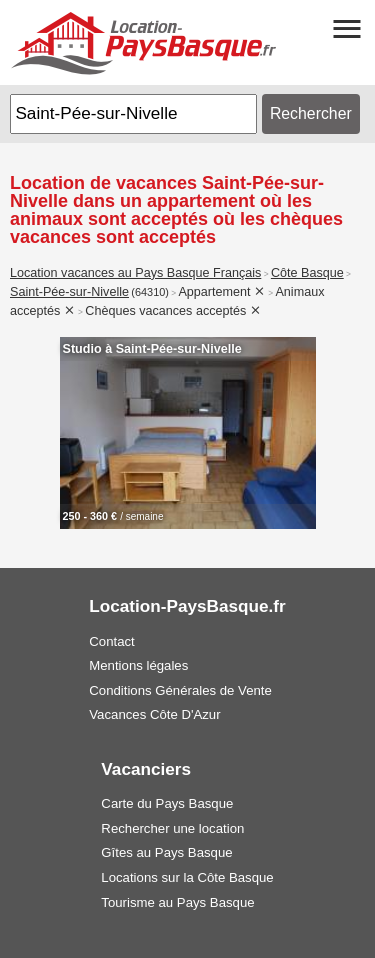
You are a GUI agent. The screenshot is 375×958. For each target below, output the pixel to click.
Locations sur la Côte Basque (187, 877)
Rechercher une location (172, 828)
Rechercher (311, 113)
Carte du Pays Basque (167, 803)
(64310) (150, 292)
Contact (111, 641)
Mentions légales (138, 665)
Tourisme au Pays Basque (177, 902)
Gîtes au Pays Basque (166, 852)
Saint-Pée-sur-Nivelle (69, 292)
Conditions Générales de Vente (180, 690)
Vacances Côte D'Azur (154, 714)
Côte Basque (307, 273)
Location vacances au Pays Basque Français (135, 273)
